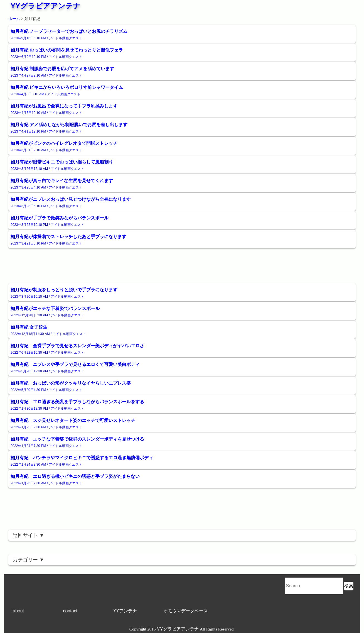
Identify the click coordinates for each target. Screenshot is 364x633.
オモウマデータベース (186, 611)
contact (70, 611)
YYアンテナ (125, 611)
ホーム (14, 19)
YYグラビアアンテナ (45, 6)
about (18, 611)
